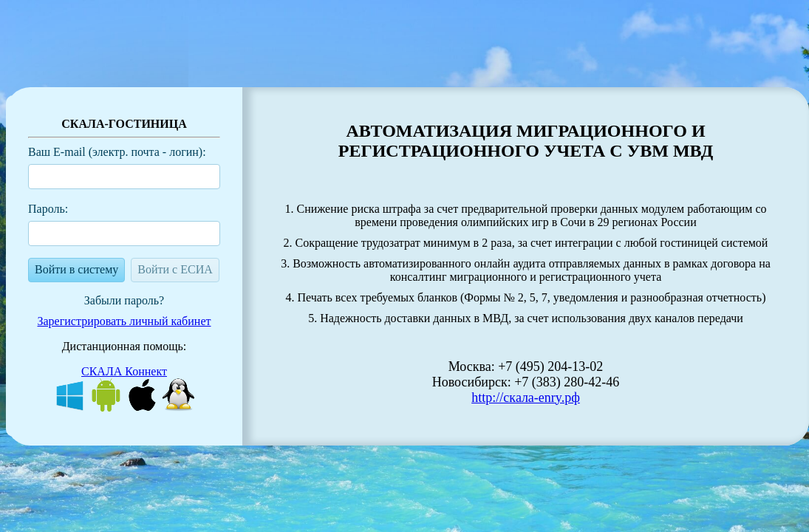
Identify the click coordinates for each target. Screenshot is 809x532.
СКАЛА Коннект (124, 371)
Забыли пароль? (124, 300)
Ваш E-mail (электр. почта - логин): (117, 152)
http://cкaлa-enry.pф (526, 398)
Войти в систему (76, 269)
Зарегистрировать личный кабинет (124, 321)
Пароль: (48, 209)
